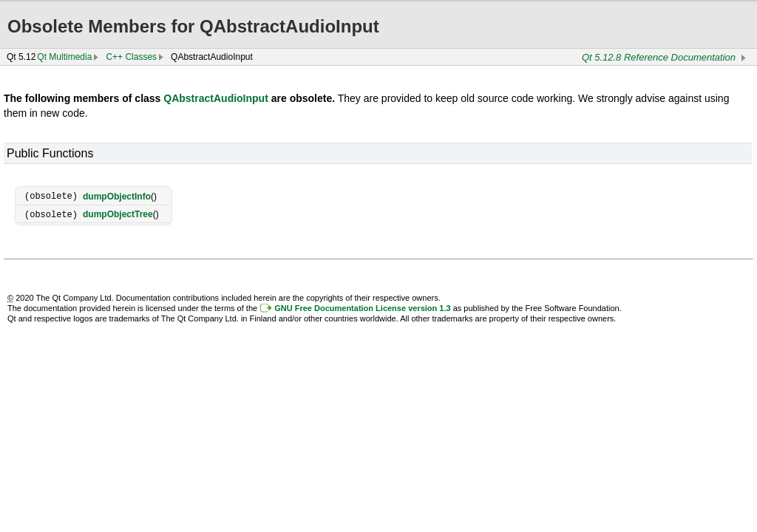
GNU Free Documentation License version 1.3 (362, 307)
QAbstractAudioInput (216, 98)
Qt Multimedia (64, 57)
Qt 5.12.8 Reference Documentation (659, 57)
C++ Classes (131, 57)
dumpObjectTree (118, 214)
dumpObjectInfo (117, 196)
